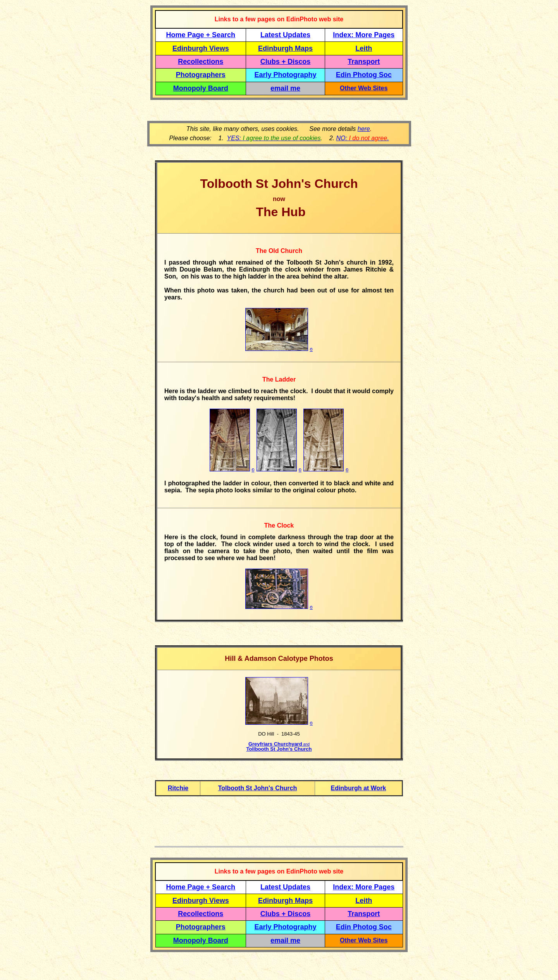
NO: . (362, 138)
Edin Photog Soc (364, 75)
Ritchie (178, 788)
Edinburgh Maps (285, 48)
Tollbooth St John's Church (279, 749)
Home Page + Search (201, 35)
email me (285, 88)
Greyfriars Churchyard (275, 744)
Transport (364, 62)
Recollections (201, 62)
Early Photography (286, 75)
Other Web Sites (364, 88)
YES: (274, 138)
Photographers (201, 75)
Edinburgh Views (201, 48)
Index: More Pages (364, 35)
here (364, 129)
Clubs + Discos (286, 62)
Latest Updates (285, 35)
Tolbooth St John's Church (257, 788)
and (306, 744)
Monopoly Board (201, 88)
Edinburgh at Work (358, 788)
